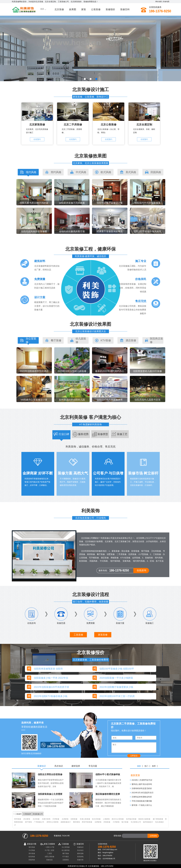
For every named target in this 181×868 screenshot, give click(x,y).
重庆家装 (77, 822)
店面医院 (66, 860)
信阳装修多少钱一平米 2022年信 (51, 678)
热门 (146, 766)
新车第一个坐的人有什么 (142, 805)
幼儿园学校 (66, 850)
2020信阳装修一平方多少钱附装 (116, 678)
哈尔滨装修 (96, 819)
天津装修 (56, 819)
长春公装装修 (85, 819)
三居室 (49, 853)
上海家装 (106, 819)
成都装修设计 (66, 822)
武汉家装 (27, 819)
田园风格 (32, 860)
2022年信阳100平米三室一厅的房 (117, 696)
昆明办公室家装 (53, 822)
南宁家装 (28, 822)
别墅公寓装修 (49, 857)
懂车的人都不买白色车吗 (142, 784)
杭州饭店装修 (131, 819)
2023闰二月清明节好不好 (142, 780)
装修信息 (49, 860)
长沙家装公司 (136, 822)
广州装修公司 (39, 822)
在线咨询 (141, 570)
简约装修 (32, 853)
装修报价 (110, 9)
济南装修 (107, 822)
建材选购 (80, 853)
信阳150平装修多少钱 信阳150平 (117, 669)
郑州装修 (18, 819)
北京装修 (59, 9)
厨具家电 (80, 857)
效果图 (73, 9)
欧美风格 (32, 857)
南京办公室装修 (118, 819)
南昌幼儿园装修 (144, 819)
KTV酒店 (66, 857)
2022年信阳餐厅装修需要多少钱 (116, 687)
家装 (84, 9)
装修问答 (80, 860)
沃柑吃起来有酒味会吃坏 (142, 797)
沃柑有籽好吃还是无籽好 (142, 788)
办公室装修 (66, 847)
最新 (139, 766)
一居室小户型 (49, 847)
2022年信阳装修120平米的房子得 (51, 687)
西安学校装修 (87, 822)
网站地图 (159, 2)
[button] (85, 79)
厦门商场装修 (158, 819)
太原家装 (65, 819)
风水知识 (80, 850)
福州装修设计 (148, 822)
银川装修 (125, 822)
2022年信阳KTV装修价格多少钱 (51, 696)
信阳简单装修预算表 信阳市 (48, 669)
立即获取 (153, 836)
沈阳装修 (74, 819)
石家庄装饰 (46, 819)
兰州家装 (116, 822)
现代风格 (32, 847)
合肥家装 (98, 822)
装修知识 (80, 847)
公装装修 (96, 9)
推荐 (154, 766)
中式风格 (32, 850)
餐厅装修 (66, 853)
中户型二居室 (49, 850)
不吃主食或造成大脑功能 (142, 801)
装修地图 (166, 2)
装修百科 (125, 9)
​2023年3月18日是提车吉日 (143, 793)
